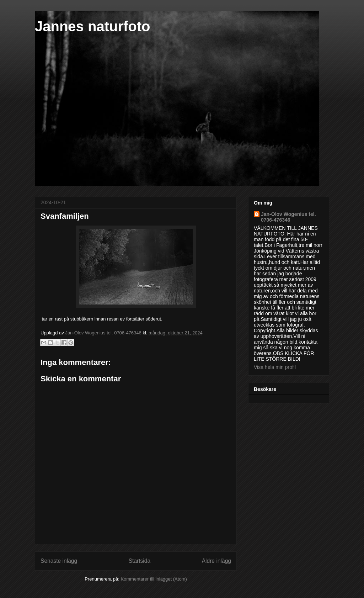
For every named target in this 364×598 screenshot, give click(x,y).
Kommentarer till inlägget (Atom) (154, 579)
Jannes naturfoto (92, 26)
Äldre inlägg (216, 561)
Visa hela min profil (275, 367)
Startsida (140, 561)
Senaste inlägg (59, 561)
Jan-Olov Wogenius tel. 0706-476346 (288, 217)
